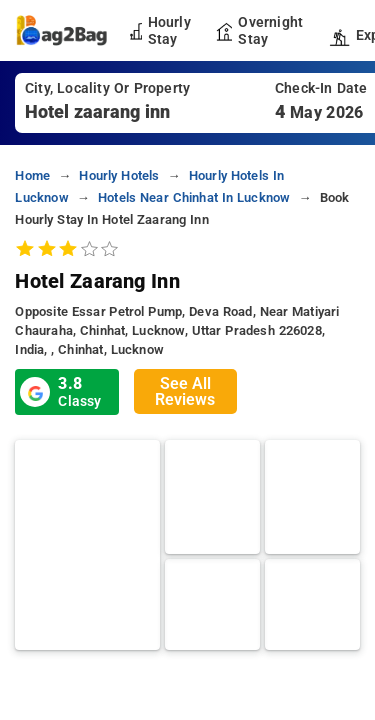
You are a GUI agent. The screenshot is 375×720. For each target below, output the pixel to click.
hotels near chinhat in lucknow (194, 197)
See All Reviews (185, 391)
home (32, 175)
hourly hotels (119, 175)
